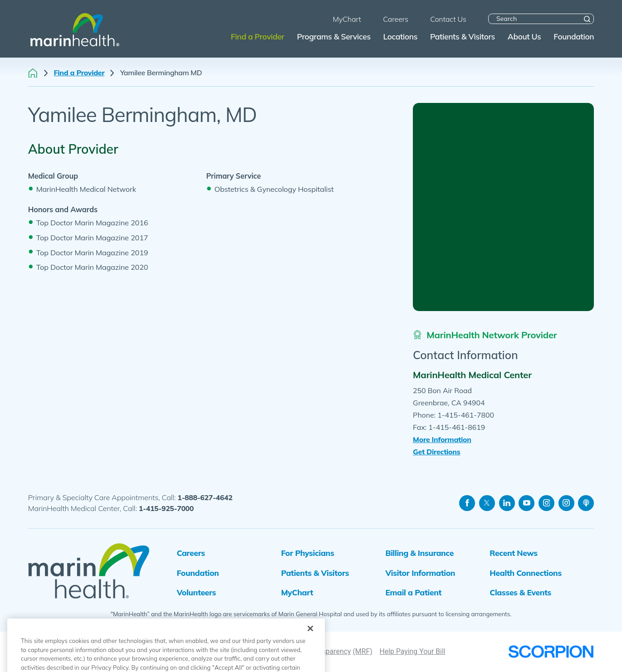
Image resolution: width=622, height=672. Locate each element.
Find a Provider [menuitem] (258, 36)
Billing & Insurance (419, 553)
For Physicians (307, 553)
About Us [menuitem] (524, 36)
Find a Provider (79, 73)
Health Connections (526, 573)
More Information (442, 439)
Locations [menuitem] (401, 36)
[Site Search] (587, 19)
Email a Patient (413, 592)
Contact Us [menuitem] (448, 19)
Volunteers (196, 592)
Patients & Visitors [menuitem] (463, 36)
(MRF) (362, 651)
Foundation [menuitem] (574, 36)
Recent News (513, 553)
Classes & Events (520, 592)
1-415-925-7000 (166, 508)
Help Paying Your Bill (413, 651)
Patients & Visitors (315, 573)
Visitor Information (420, 573)
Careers (191, 553)
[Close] (310, 647)
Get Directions (436, 452)
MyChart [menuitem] (347, 19)
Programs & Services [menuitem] (333, 36)
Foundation (198, 573)
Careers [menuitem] (396, 19)
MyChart (297, 592)
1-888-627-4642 (205, 497)
